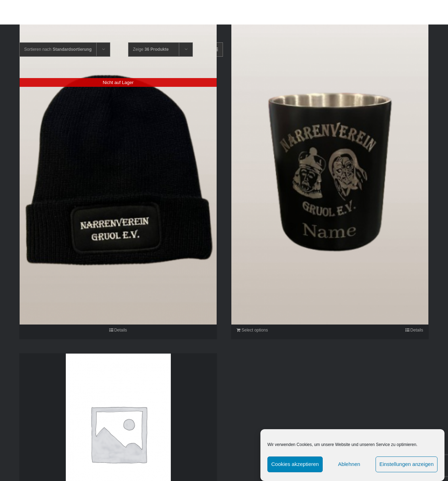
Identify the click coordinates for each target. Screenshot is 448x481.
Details (121, 330)
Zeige (151, 49)
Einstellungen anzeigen (407, 468)
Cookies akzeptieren (295, 468)
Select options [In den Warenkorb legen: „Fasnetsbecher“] (255, 330)
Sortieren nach (58, 49)
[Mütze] (118, 174)
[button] (425, 12)
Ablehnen (349, 468)
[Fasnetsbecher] (330, 174)
